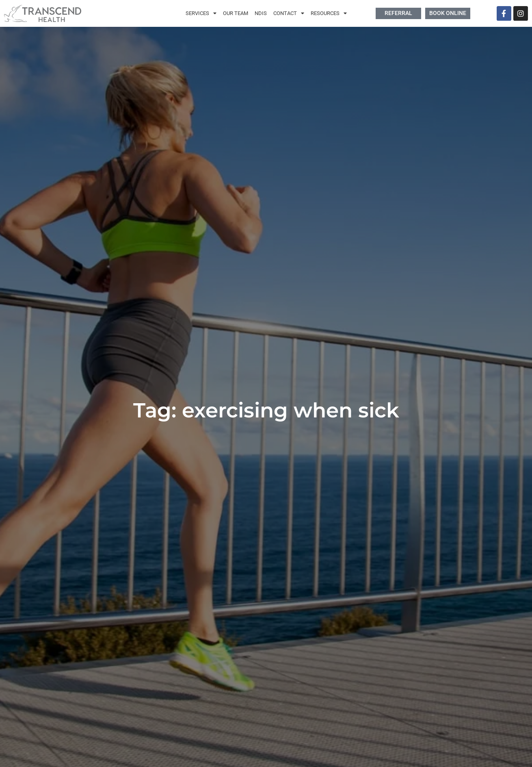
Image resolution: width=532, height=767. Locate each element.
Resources (329, 14)
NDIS (261, 13)
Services (201, 14)
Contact (289, 14)
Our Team (236, 13)
